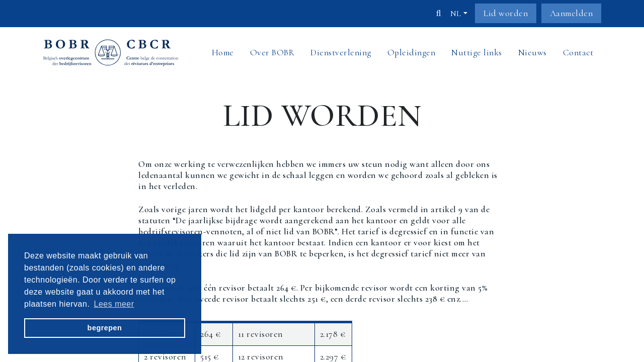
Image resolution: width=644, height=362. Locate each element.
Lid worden (506, 13)
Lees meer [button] (114, 304)
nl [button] (456, 14)
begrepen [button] (105, 328)
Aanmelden (572, 13)
